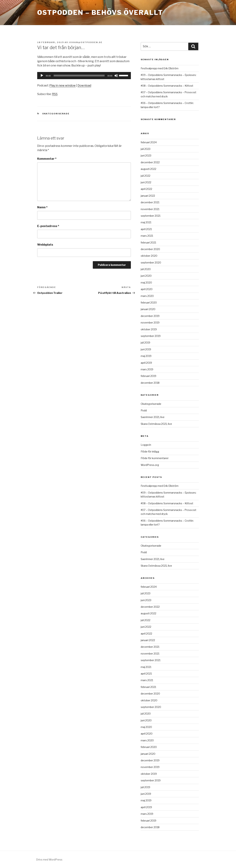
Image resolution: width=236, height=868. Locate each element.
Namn (42, 207)
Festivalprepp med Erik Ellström (160, 68)
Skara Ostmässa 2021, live (156, 424)
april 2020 (147, 289)
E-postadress (48, 226)
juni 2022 (146, 182)
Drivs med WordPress (49, 860)
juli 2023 (146, 149)
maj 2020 (146, 283)
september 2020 (151, 263)
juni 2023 (146, 156)
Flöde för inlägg (150, 452)
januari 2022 (148, 196)
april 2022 (146, 189)
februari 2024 (149, 142)
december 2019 (150, 316)
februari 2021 (148, 243)
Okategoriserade (56, 114)
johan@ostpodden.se (86, 42)
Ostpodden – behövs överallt (100, 13)
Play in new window (62, 85)
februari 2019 (148, 376)
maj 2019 (146, 356)
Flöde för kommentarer (155, 458)
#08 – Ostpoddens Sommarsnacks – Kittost (167, 86)
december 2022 (150, 162)
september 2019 (151, 336)
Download (84, 85)
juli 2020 (146, 269)
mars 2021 (147, 236)
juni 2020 (146, 276)
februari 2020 (149, 303)
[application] (84, 76)
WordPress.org (150, 465)
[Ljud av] (116, 76)
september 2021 (151, 216)
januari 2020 (148, 309)
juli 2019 (145, 343)
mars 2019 (147, 369)
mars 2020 (147, 296)
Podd (144, 410)
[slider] (79, 76)
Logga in (146, 445)
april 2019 (146, 363)
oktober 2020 (149, 256)
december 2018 (150, 383)
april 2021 (146, 229)
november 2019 (150, 323)
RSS (55, 94)
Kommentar (47, 159)
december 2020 (150, 249)
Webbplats (45, 245)
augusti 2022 (148, 169)
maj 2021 (146, 222)
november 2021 (150, 209)
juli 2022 (146, 176)
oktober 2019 (149, 329)
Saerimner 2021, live (153, 417)
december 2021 (150, 202)
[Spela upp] (42, 76)
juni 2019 (146, 349)
